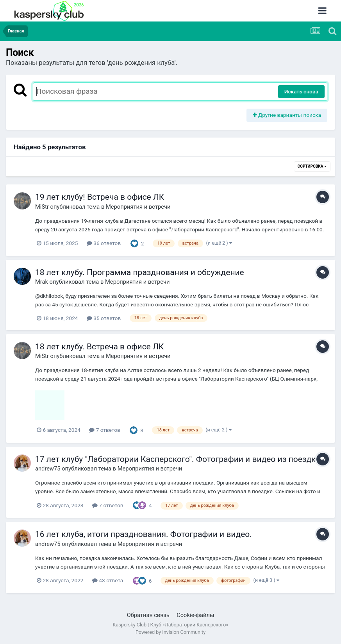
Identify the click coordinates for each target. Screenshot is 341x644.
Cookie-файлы (195, 615)
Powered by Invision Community (170, 632)
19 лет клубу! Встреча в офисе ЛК (100, 197)
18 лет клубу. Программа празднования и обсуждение (140, 272)
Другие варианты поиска (287, 115)
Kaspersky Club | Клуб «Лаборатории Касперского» (171, 625)
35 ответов (104, 318)
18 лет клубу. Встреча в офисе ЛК (99, 347)
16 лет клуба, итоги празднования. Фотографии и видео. (144, 534)
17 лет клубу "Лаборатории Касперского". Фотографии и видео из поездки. (179, 459)
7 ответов (105, 430)
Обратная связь (148, 615)
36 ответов (104, 243)
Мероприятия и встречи (138, 207)
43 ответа (108, 580)
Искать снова (301, 91)
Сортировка (312, 166)
